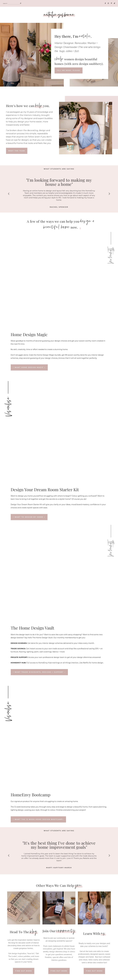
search (5, 3)
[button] (9, 194)
